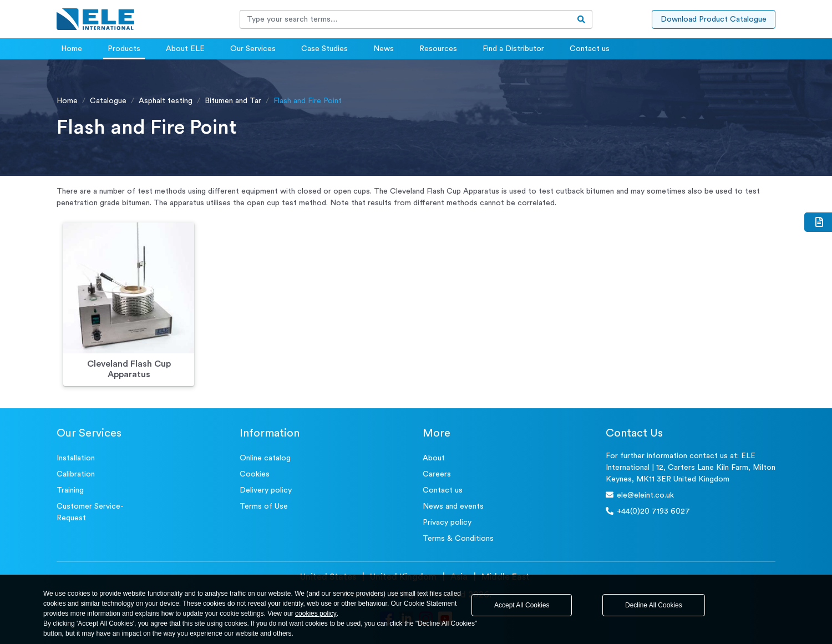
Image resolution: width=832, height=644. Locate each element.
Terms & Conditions (458, 539)
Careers (437, 474)
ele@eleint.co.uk (640, 495)
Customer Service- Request (90, 512)
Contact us (590, 49)
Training (70, 490)
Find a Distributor (513, 49)
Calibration (76, 474)
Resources (438, 49)
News (384, 49)
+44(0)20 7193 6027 (648, 511)
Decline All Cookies (654, 605)
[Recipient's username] (405, 19)
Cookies (255, 474)
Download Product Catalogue (714, 19)
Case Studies (324, 49)
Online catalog (265, 458)
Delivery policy (266, 490)
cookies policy (316, 613)
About (434, 458)
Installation (76, 458)
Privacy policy (447, 523)
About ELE (185, 49)
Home (72, 49)
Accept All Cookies (522, 605)
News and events (453, 506)
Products (124, 49)
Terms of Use (264, 506)
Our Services (253, 49)
